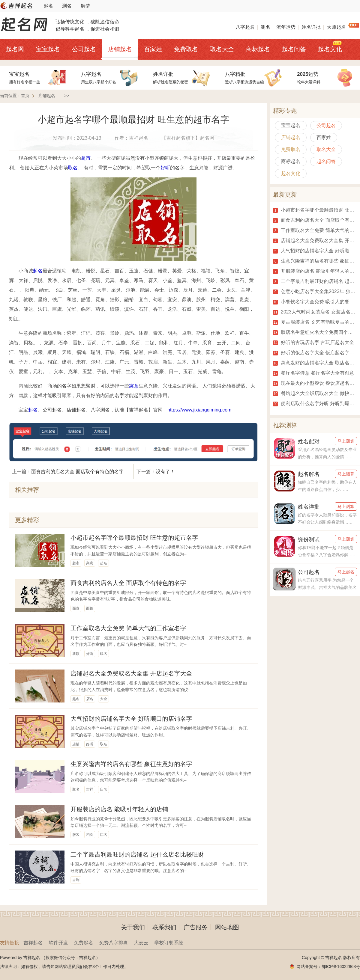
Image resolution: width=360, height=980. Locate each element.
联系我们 (164, 927)
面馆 (90, 608)
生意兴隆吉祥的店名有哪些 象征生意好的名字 (131, 764)
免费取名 (186, 49)
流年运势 (286, 27)
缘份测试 (309, 539)
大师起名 (336, 27)
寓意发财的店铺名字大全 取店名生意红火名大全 (315, 363)
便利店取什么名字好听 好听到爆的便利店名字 (315, 404)
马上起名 (346, 572)
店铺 (76, 744)
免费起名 (83, 943)
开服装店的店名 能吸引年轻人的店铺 (119, 809)
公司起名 (84, 49)
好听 (165, 168)
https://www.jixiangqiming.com (199, 410)
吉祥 (90, 789)
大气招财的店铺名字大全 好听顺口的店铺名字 (131, 719)
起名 (48, 6)
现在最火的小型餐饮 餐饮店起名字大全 (315, 383)
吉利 (76, 880)
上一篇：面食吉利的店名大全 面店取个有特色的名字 (68, 472)
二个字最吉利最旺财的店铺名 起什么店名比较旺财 (137, 854)
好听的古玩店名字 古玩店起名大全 (313, 343)
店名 (90, 699)
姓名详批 (311, 27)
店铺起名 (120, 49)
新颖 (76, 654)
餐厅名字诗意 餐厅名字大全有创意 (313, 373)
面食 (76, 608)
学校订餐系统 (169, 943)
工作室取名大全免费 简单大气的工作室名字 (128, 628)
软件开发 (58, 943)
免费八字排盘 (113, 943)
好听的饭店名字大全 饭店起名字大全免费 (315, 353)
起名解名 (309, 474)
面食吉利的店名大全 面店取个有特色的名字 (128, 583)
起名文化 (330, 49)
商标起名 (258, 49)
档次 (90, 835)
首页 (25, 96)
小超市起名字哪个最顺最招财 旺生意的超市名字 (134, 538)
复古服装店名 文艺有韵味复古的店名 (315, 322)
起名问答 (294, 49)
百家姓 (153, 49)
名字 (180, 168)
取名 (73, 168)
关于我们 (133, 927)
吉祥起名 (139, 410)
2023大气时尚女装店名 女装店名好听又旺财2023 (315, 312)
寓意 (134, 386)
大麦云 (141, 943)
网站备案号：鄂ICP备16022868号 (328, 967)
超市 (86, 158)
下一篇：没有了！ (156, 472)
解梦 (85, 6)
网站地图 (227, 927)
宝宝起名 (48, 49)
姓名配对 (309, 441)
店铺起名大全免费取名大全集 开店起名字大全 (131, 673)
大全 (103, 699)
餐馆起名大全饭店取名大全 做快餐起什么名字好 (315, 393)
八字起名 (245, 27)
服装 (76, 835)
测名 (67, 6)
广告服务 (196, 927)
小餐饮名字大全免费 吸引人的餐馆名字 (315, 302)
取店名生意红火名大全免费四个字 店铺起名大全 (315, 332)
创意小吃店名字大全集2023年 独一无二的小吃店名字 (315, 292)
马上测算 (346, 441)
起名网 (15, 49)
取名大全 (222, 49)
